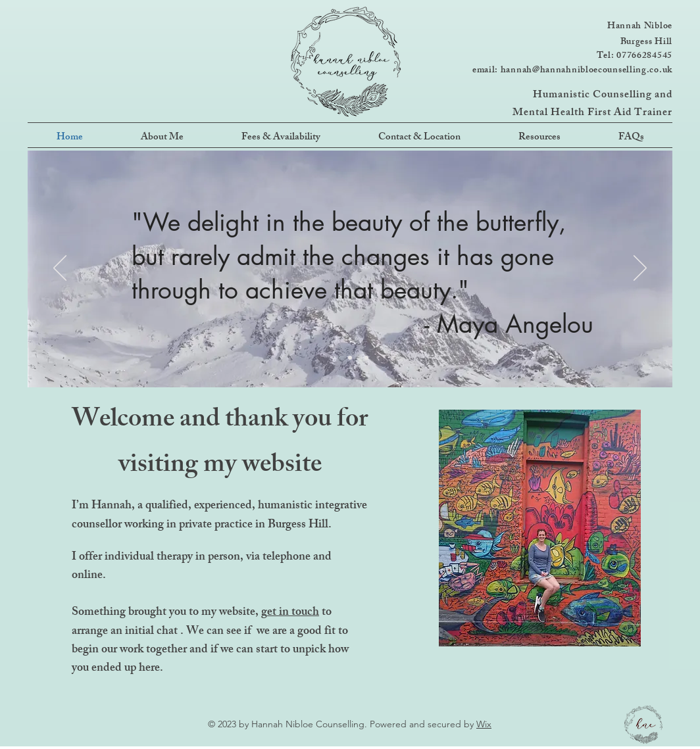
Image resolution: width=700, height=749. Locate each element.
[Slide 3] (366, 358)
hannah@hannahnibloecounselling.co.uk (587, 71)
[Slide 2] (350, 358)
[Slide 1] (334, 358)
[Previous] (60, 269)
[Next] (640, 269)
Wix (484, 724)
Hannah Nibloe (640, 27)
